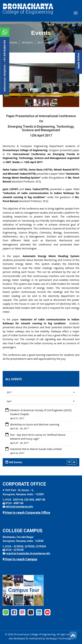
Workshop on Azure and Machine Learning (34, 424)
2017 (40, 42)
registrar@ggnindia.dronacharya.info (28, 553)
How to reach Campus (20, 559)
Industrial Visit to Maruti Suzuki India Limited (35, 449)
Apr (49, 42)
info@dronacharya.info (19, 507)
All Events (27, 42)
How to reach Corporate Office (26, 513)
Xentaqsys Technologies (60, 638)
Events (14, 42)
